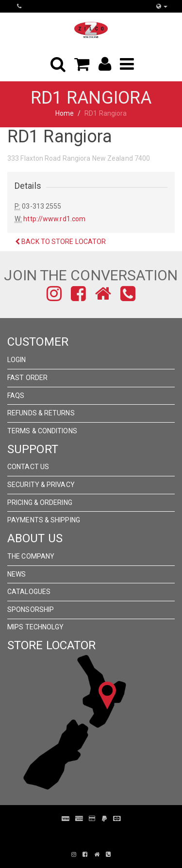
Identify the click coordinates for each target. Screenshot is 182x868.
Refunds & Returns (41, 413)
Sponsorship (31, 609)
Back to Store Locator (60, 242)
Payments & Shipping (44, 520)
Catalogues (29, 592)
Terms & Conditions (42, 431)
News (17, 574)
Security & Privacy (41, 485)
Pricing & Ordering (40, 503)
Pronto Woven (96, 833)
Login (17, 360)
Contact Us (28, 467)
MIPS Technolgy (35, 627)
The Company (31, 556)
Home (65, 113)
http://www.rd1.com (54, 219)
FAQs (16, 396)
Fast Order (27, 378)
